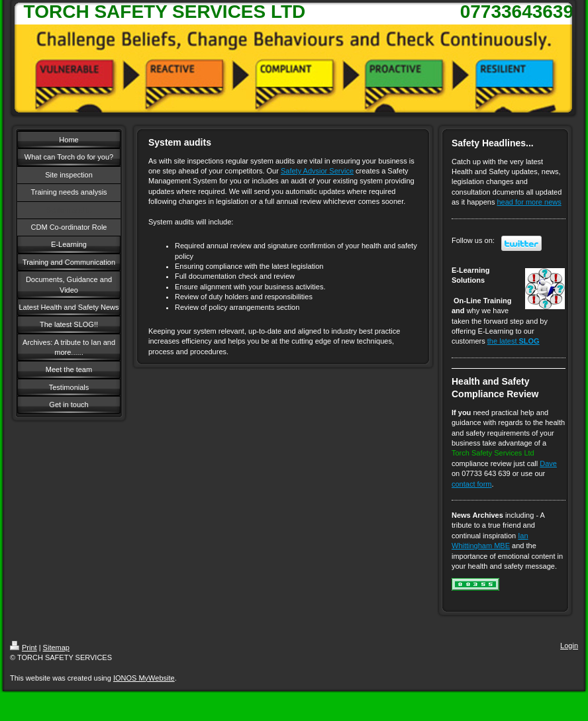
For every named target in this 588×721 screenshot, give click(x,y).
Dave (548, 463)
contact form (472, 484)
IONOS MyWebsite (144, 678)
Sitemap (56, 648)
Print (24, 648)
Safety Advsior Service (317, 171)
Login (569, 646)
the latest (514, 341)
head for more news (529, 202)
